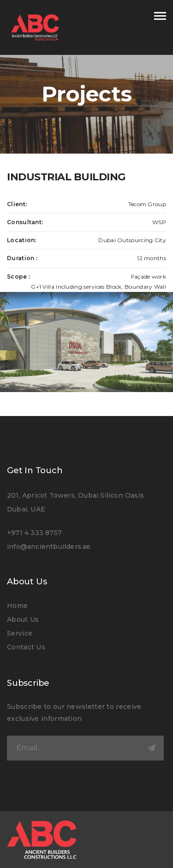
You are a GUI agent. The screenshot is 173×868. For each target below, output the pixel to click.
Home (17, 606)
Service (20, 633)
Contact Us (26, 647)
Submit (151, 748)
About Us (23, 619)
